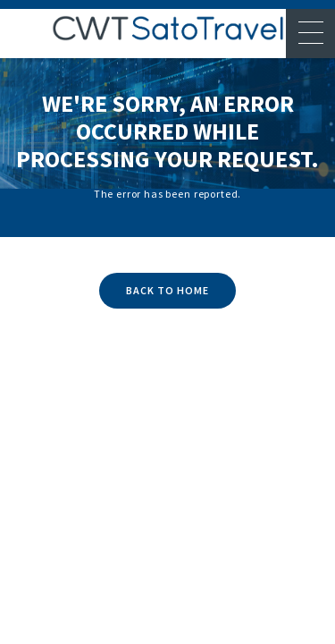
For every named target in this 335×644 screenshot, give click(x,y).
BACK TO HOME (167, 290)
